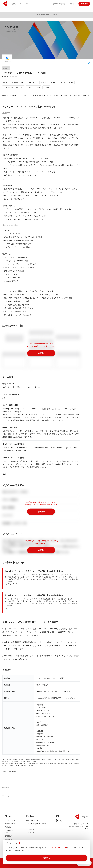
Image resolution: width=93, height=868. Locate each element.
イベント (30, 833)
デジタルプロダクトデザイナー (13, 83)
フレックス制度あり (67, 83)
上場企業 (43, 83)
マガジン (30, 829)
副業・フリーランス (33, 820)
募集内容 (5, 95)
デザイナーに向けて (54, 95)
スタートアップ (32, 83)
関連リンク (68, 95)
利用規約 (8, 827)
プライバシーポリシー (58, 848)
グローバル (53, 83)
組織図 (13, 95)
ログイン (73, 4)
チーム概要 (22, 95)
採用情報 (9, 839)
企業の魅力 (77, 95)
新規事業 (46, 87)
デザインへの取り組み (37, 95)
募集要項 (86, 95)
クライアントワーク (34, 87)
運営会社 (9, 836)
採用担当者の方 (10, 824)
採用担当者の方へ (60, 4)
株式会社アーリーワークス (11, 77)
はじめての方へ (10, 820)
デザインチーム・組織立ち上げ (13, 87)
